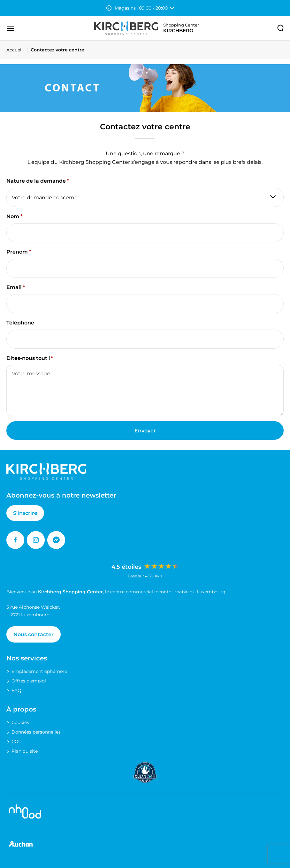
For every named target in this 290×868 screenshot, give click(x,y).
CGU (17, 742)
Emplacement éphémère (39, 671)
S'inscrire (25, 513)
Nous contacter (34, 634)
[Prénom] (145, 268)
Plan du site (25, 751)
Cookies (20, 722)
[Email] (145, 304)
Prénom (17, 252)
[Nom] (145, 233)
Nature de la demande (36, 181)
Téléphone (20, 323)
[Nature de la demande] (145, 197)
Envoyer (145, 431)
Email (14, 287)
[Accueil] (17, 50)
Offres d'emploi (29, 681)
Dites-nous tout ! (28, 358)
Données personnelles (36, 732)
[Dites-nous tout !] (145, 391)
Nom (13, 216)
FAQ (16, 690)
